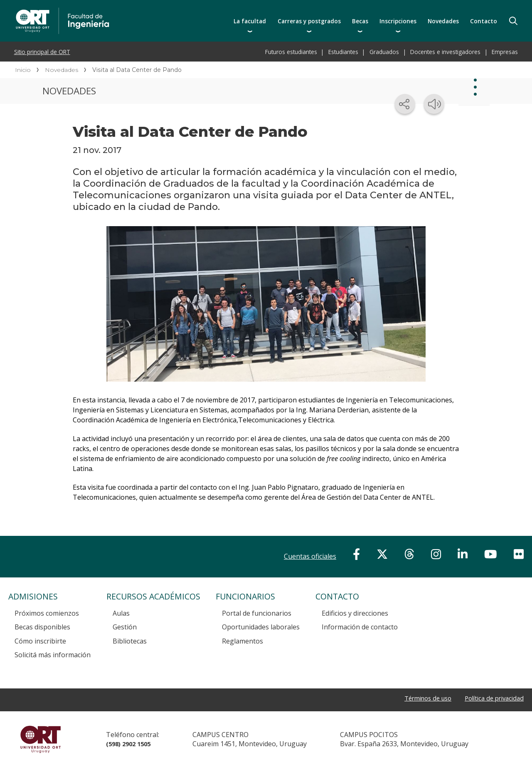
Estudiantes (343, 52)
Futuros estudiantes (291, 52)
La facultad (250, 21)
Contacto (484, 21)
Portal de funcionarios (257, 613)
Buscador (513, 21)
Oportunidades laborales (261, 627)
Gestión (125, 627)
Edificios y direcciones (355, 613)
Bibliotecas (130, 641)
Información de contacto (360, 627)
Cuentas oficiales (310, 556)
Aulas (121, 613)
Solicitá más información (53, 655)
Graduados (384, 52)
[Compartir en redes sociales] (405, 104)
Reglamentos (243, 641)
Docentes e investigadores (445, 52)
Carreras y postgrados (309, 21)
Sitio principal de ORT (42, 52)
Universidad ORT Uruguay (41, 739)
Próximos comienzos (47, 613)
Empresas (505, 52)
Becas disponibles (42, 627)
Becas (360, 21)
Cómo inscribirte (40, 641)
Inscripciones (398, 21)
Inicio (23, 70)
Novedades (443, 21)
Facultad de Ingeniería (138, 9)
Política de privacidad (491, 698)
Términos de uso (419, 698)
